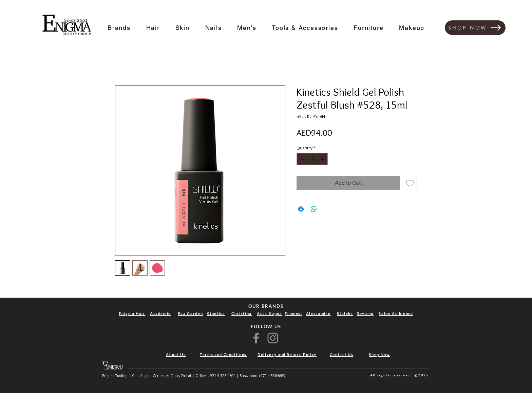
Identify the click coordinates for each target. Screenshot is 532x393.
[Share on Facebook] (301, 209)
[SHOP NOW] (475, 28)
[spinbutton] (312, 159)
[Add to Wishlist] (410, 183)
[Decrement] (302, 159)
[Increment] (323, 159)
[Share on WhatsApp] (314, 209)
